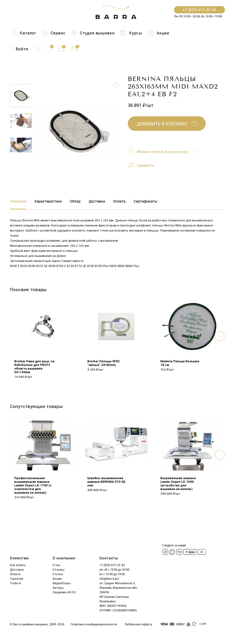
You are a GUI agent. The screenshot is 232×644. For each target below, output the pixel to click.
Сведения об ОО (64, 592)
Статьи (58, 574)
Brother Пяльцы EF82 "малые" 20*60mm (104, 363)
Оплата (119, 201)
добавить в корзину (162, 124)
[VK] (179, 552)
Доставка (97, 201)
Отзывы (59, 570)
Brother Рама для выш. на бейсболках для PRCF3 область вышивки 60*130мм (34, 367)
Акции (57, 579)
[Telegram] (165, 552)
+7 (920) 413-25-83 (112, 565)
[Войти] (19, 49)
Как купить (18, 565)
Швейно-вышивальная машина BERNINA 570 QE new (106, 482)
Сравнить (146, 165)
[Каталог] (23, 33)
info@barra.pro (109, 579)
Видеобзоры (62, 583)
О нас (56, 565)
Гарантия (17, 579)
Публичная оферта (139, 624)
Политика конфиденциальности (94, 624)
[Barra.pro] (116, 12)
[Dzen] (190, 552)
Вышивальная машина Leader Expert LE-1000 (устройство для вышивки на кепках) (178, 483)
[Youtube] (202, 552)
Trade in (16, 583)
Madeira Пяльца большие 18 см (180, 363)
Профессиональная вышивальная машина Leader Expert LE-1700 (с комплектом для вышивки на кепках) (33, 485)
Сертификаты (146, 201)
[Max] (172, 552)
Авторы (58, 588)
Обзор (75, 201)
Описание (18, 201)
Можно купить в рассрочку (163, 152)
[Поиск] (37, 49)
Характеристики (48, 201)
